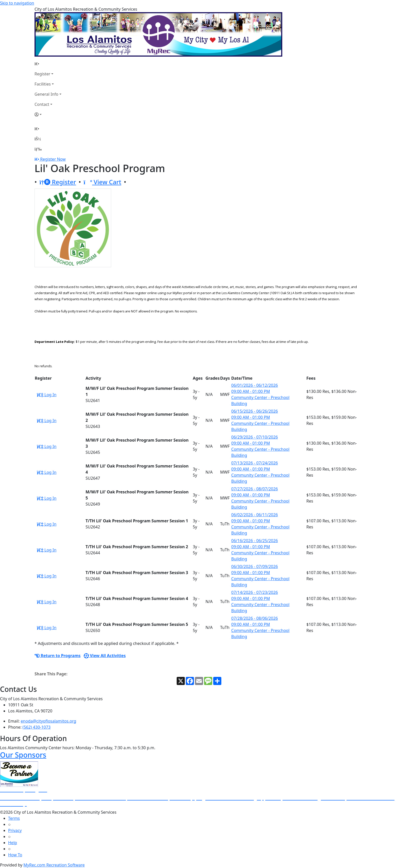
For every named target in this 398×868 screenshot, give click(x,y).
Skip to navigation (17, 3)
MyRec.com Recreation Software (54, 865)
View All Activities (105, 656)
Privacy (15, 830)
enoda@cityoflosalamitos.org (49, 721)
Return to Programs (57, 656)
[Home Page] (48, 64)
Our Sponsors (23, 755)
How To (15, 855)
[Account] (48, 114)
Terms (14, 818)
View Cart (102, 182)
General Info (46, 94)
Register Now (53, 159)
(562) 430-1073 (37, 727)
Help (13, 843)
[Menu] (38, 149)
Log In (47, 395)
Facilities (43, 84)
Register (42, 74)
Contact (42, 104)
